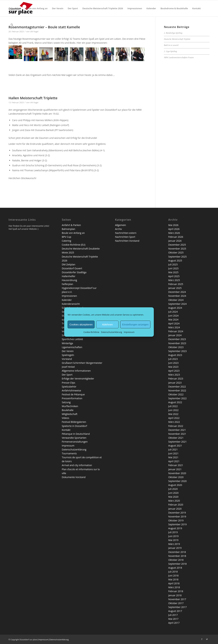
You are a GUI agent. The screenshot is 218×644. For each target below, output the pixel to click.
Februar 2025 (176, 284)
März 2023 (174, 375)
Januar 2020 (175, 509)
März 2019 (174, 544)
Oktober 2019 (176, 520)
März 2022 (174, 422)
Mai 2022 (173, 414)
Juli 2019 (173, 532)
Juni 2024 (173, 316)
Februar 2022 (176, 426)
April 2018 (174, 583)
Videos (65, 418)
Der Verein (68, 351)
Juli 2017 (173, 615)
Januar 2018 (175, 595)
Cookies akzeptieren (81, 324)
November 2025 (177, 249)
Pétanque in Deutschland (76, 434)
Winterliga (67, 343)
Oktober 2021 (176, 438)
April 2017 (174, 623)
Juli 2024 (173, 312)
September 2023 (177, 351)
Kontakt (66, 430)
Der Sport (67, 375)
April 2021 (174, 461)
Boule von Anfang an (73, 233)
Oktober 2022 (176, 394)
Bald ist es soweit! (171, 45)
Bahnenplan (69, 229)
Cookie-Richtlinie (91, 332)
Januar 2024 (175, 335)
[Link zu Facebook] (202, 639)
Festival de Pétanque (73, 394)
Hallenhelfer (69, 276)
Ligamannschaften (72, 347)
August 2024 (175, 308)
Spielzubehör (69, 387)
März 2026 (174, 233)
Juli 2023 (173, 359)
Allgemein (120, 225)
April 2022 (174, 418)
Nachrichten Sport (125, 237)
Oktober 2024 (176, 300)
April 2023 (174, 371)
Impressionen (69, 296)
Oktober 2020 (176, 477)
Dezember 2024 (177, 292)
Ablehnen (107, 324)
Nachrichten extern (126, 233)
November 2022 (177, 390)
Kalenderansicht (71, 304)
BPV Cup (67, 237)
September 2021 (177, 442)
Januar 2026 (175, 241)
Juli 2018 (173, 572)
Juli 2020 (173, 489)
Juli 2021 (173, 449)
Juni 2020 (173, 493)
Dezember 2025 (177, 245)
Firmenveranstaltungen (75, 442)
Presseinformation (72, 398)
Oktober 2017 (176, 603)
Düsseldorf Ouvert (72, 268)
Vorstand (67, 359)
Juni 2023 (173, 363)
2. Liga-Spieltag (170, 51)
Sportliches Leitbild (72, 339)
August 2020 (175, 485)
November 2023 (177, 343)
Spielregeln (68, 355)
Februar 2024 (176, 331)
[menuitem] (16, 8)
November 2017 (177, 599)
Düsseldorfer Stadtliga (74, 272)
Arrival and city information (77, 465)
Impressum (129, 332)
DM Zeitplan (69, 264)
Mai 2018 (173, 579)
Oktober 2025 (176, 253)
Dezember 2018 (177, 552)
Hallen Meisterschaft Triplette (33, 98)
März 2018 (174, 587)
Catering (67, 241)
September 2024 (177, 304)
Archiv (118, 229)
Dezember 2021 (177, 430)
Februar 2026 (176, 237)
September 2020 (177, 481)
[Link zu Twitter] (207, 639)
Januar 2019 (175, 548)
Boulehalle (68, 410)
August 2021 (175, 446)
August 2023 (175, 355)
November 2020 (177, 473)
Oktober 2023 (176, 347)
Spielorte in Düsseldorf (74, 426)
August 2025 (175, 261)
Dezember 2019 (177, 513)
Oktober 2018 (176, 560)
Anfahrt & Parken (71, 225)
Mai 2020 (173, 497)
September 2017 (177, 607)
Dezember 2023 (177, 339)
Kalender (67, 300)
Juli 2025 (173, 264)
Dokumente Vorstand (74, 477)
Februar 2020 (176, 505)
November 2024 (177, 296)
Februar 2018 (176, 591)
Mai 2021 (173, 457)
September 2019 (177, 524)
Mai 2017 (173, 619)
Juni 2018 (173, 576)
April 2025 (174, 276)
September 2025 (177, 257)
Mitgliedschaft (70, 414)
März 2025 (174, 280)
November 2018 (177, 556)
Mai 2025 (173, 272)
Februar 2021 (176, 465)
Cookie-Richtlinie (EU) (74, 245)
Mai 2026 (173, 225)
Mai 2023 (173, 367)
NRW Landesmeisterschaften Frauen (179, 57)
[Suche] (12, 25)
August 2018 (175, 568)
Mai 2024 (173, 320)
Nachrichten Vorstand (127, 241)
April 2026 (174, 229)
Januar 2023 (175, 383)
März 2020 (174, 501)
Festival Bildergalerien (74, 422)
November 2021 (177, 434)
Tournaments (69, 453)
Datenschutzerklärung (112, 332)
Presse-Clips (69, 383)
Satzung (66, 402)
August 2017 (175, 611)
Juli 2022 (173, 406)
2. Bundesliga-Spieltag (173, 33)
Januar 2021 (175, 469)
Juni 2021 (173, 453)
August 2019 (175, 528)
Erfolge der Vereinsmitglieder (78, 379)
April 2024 (174, 323)
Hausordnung (69, 280)
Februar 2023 (176, 379)
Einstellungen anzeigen (135, 324)
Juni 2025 (173, 268)
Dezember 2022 (177, 387)
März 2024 (174, 327)
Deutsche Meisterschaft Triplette (177, 39)
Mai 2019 (173, 540)
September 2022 (177, 398)
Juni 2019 (173, 536)
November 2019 (177, 517)
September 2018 (177, 564)
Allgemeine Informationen (76, 371)
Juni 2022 (173, 410)
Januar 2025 (175, 288)
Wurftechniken (70, 406)
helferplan (68, 284)
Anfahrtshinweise (71, 390)
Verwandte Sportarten (74, 438)
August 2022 (175, 402)
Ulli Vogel (34, 102)
